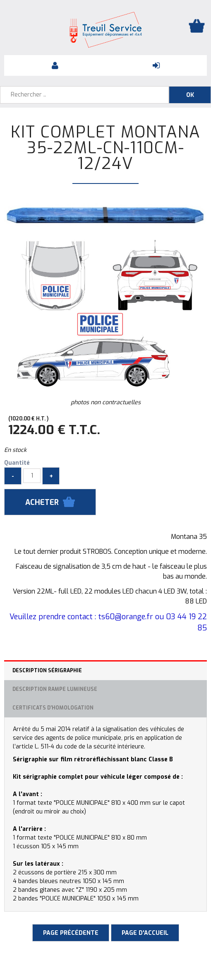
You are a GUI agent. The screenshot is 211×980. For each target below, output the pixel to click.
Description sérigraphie (47, 671)
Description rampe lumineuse (55, 689)
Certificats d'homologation (53, 708)
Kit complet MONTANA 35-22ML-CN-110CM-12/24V (106, 148)
